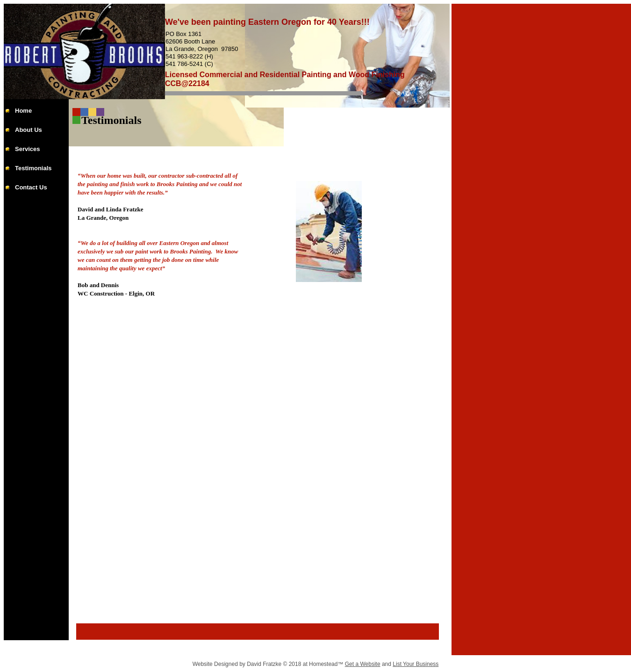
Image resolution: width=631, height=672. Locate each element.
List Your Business (416, 664)
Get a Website (363, 664)
